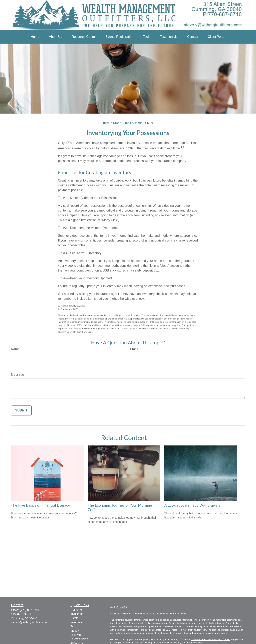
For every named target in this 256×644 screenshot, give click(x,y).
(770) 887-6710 (29, 610)
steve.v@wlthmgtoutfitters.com (30, 622)
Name (15, 349)
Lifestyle (76, 635)
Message (17, 375)
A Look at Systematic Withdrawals (192, 505)
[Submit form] (21, 410)
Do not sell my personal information (184, 643)
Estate (75, 618)
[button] (35, 37)
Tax (73, 626)
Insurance (77, 622)
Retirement (77, 610)
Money (75, 631)
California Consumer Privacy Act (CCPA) (211, 639)
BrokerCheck (179, 614)
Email (134, 349)
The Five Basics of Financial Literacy (40, 505)
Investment (77, 614)
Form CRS (122, 607)
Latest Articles (79, 639)
